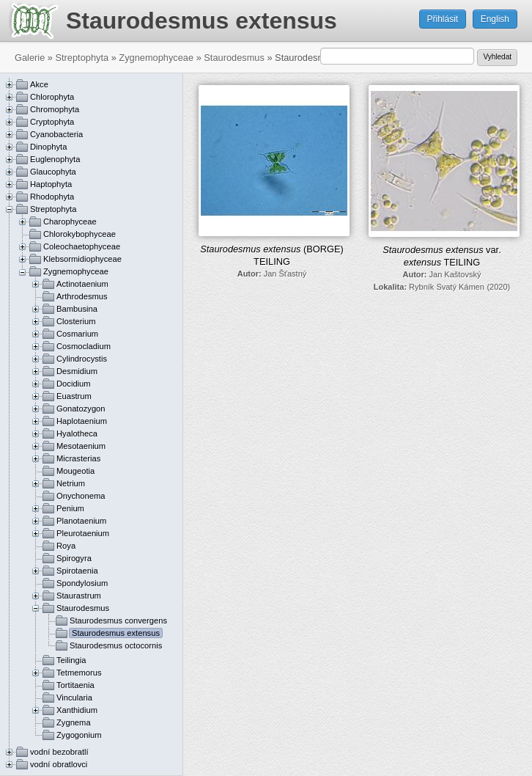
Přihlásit (443, 19)
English (495, 19)
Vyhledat (497, 57)
